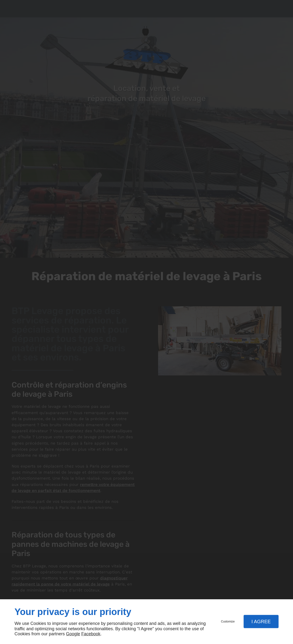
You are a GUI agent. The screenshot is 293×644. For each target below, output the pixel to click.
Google (73, 634)
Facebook (91, 634)
